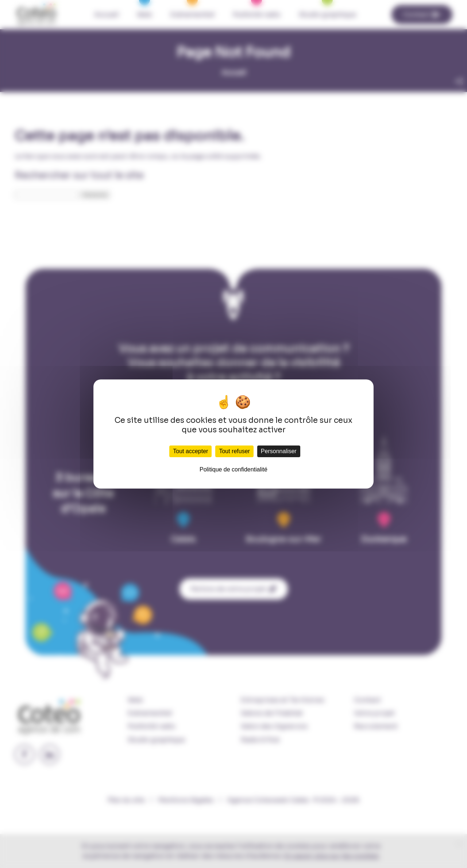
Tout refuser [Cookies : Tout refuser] (234, 451)
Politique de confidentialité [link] (233, 469)
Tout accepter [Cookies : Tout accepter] (190, 451)
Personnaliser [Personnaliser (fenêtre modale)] (279, 451)
